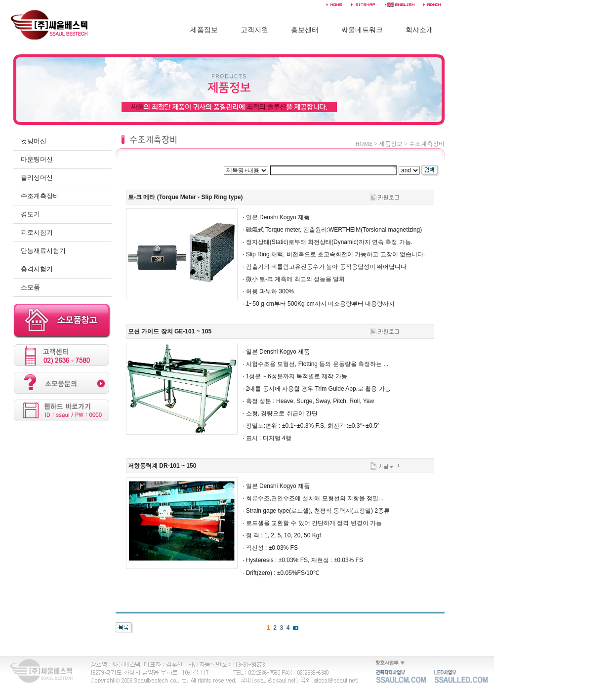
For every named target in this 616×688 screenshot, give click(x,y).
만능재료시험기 (43, 251)
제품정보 (204, 30)
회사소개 (419, 30)
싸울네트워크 (362, 30)
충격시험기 (37, 269)
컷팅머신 (34, 141)
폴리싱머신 (37, 178)
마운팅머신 (37, 159)
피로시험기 (37, 232)
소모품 (30, 287)
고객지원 (254, 30)
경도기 (30, 214)
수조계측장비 (40, 196)
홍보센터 (305, 30)
